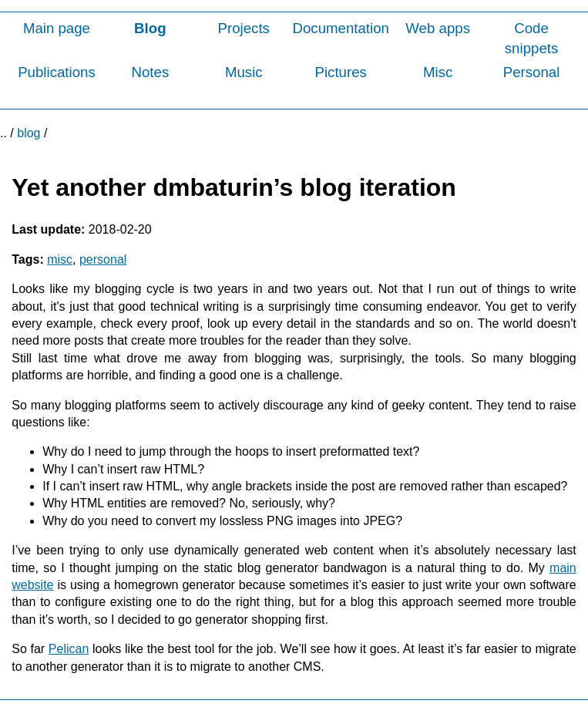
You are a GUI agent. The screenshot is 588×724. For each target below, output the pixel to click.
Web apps (438, 28)
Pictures (340, 72)
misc (60, 259)
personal (103, 259)
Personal (532, 72)
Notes (150, 72)
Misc (438, 72)
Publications (57, 72)
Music (244, 72)
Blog (150, 28)
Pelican (69, 649)
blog (29, 133)
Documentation (340, 28)
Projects (244, 28)
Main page (57, 28)
